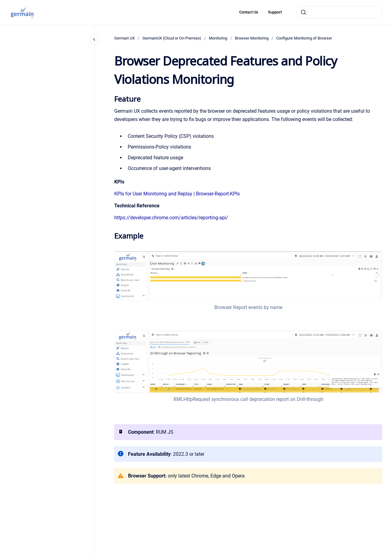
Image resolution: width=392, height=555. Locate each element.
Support (275, 12)
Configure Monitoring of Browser (304, 38)
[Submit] (303, 12)
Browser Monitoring (252, 38)
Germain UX (124, 38)
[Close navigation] (94, 40)
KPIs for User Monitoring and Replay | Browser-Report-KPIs (177, 194)
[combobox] (339, 12)
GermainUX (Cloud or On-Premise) (172, 38)
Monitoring (218, 38)
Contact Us (249, 12)
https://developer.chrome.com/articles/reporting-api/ (171, 218)
